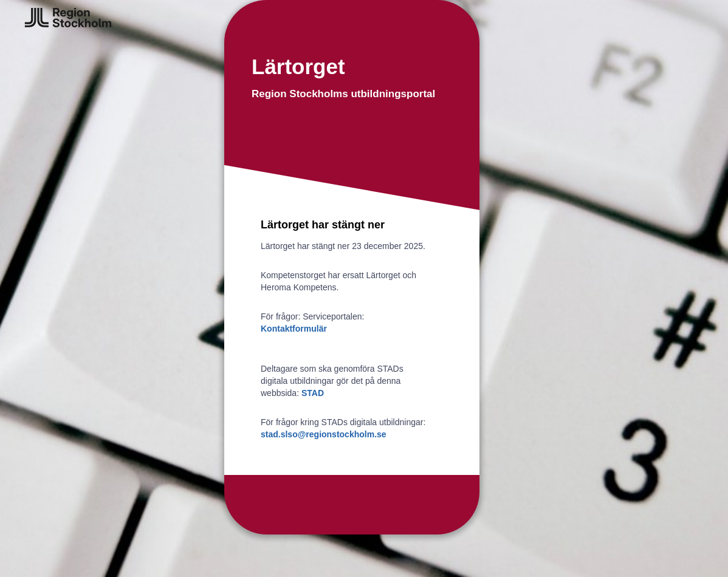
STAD (313, 393)
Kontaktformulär (294, 329)
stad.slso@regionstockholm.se (324, 434)
